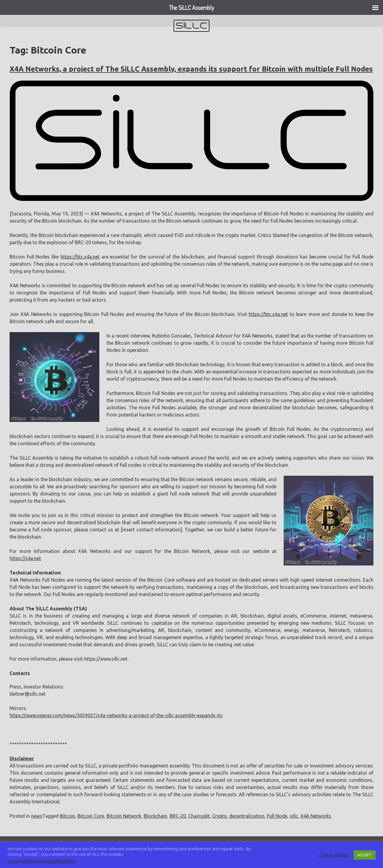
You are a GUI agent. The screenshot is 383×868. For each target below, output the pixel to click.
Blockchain (155, 816)
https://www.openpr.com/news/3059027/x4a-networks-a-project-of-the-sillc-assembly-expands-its (116, 715)
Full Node (277, 816)
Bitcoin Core (91, 816)
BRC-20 (178, 816)
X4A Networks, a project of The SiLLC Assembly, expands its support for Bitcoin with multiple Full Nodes (191, 69)
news (37, 816)
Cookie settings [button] (334, 855)
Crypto (219, 816)
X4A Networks (316, 816)
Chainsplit (199, 816)
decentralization (247, 816)
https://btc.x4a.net (80, 257)
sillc (294, 816)
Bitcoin (67, 816)
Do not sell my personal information (42, 861)
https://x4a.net (25, 558)
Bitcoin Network (124, 816)
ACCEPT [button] (365, 855)
